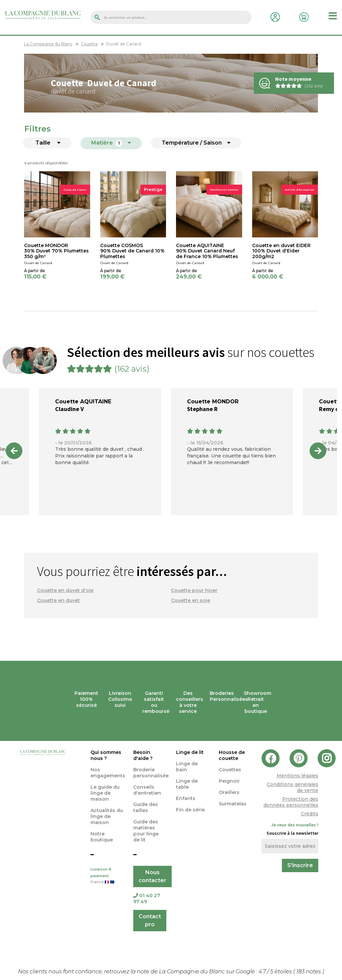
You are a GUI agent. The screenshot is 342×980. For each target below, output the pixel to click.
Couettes (230, 770)
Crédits (310, 814)
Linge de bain (187, 767)
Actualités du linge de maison (107, 816)
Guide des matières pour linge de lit (146, 831)
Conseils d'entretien (147, 790)
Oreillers (229, 792)
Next (318, 451)
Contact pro (150, 920)
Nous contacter (152, 876)
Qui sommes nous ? (106, 755)
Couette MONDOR (213, 402)
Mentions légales (297, 776)
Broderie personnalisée (151, 773)
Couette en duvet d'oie (65, 590)
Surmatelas (233, 804)
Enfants (186, 798)
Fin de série (190, 810)
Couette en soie (191, 600)
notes (309, 971)
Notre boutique (102, 837)
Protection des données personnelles (291, 802)
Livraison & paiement (107, 876)
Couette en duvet (58, 600)
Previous (14, 451)
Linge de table (187, 784)
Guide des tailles (146, 807)
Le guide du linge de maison (105, 793)
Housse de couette (232, 755)
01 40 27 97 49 (147, 899)
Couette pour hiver (194, 590)
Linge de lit (190, 752)
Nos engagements (108, 773)
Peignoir (229, 781)
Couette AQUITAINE (83, 402)
